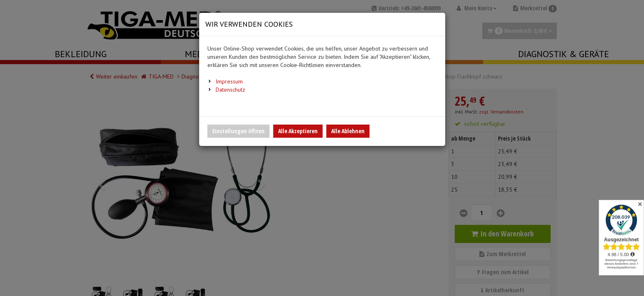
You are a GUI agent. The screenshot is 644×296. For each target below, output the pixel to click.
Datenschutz (230, 90)
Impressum (229, 81)
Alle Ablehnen (348, 131)
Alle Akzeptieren (298, 131)
